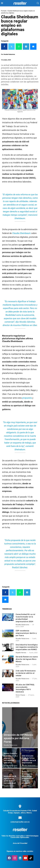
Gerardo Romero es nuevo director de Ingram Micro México (27, 659)
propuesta (27, 398)
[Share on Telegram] (26, 47)
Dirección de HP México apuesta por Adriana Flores (18, 738)
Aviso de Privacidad (20, 843)
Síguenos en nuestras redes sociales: (20, 851)
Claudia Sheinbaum (21, 233)
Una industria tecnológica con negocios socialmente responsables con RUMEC (27, 647)
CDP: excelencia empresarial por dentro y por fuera (26, 633)
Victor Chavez (20, 695)
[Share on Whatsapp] (19, 47)
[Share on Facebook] (4, 47)
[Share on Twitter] (12, 47)
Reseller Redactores (22, 625)
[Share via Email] (33, 47)
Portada (4, 11)
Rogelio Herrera (21, 652)
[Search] (38, 3)
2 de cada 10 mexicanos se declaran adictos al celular (26, 673)
